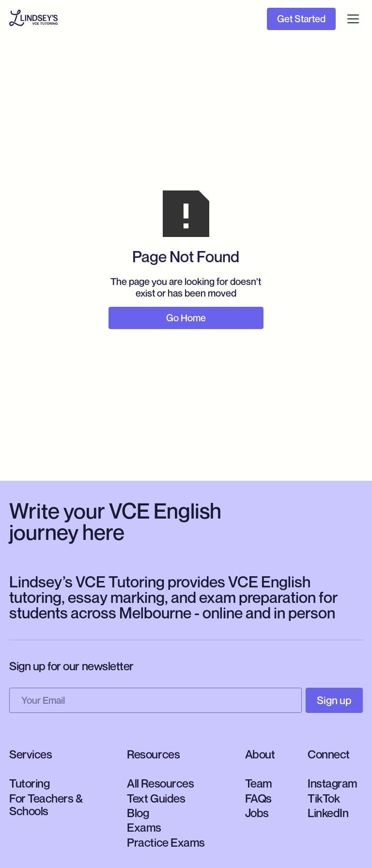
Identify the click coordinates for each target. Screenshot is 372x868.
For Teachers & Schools (46, 805)
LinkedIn (328, 813)
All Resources (160, 783)
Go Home (186, 318)
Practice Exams (166, 842)
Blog (138, 813)
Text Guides (156, 798)
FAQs (258, 798)
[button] (353, 19)
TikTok (324, 798)
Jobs (257, 813)
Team (259, 783)
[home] (33, 19)
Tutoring (29, 783)
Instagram (333, 783)
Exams (144, 827)
